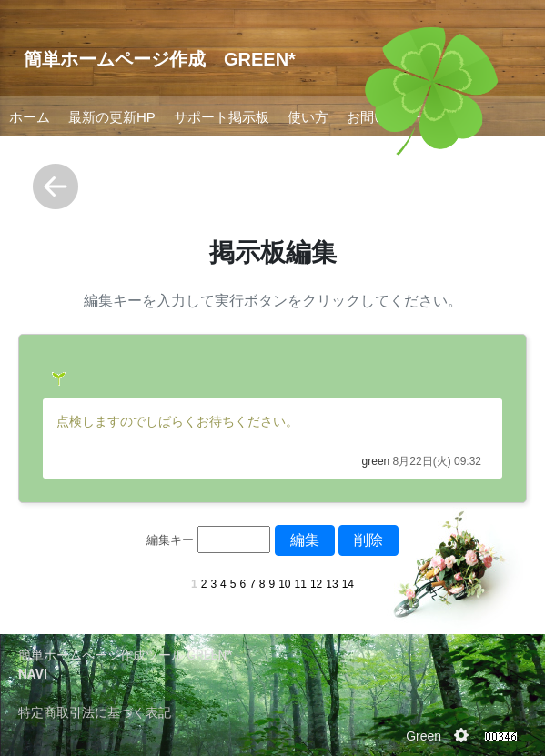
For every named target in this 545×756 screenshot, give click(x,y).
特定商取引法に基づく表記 (95, 712)
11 (301, 584)
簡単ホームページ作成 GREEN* (160, 59)
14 (348, 584)
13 (332, 584)
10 (284, 584)
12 (316, 584)
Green (424, 736)
